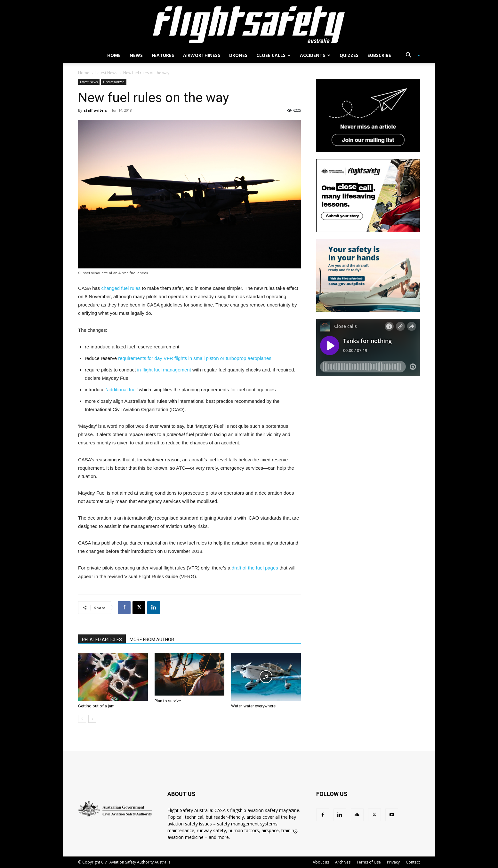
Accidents (315, 55)
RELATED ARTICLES (102, 640)
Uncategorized (114, 82)
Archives (343, 862)
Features (163, 55)
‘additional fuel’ (122, 390)
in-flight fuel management (164, 370)
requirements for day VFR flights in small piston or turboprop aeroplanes (195, 358)
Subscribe (379, 55)
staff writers (95, 110)
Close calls (273, 55)
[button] (410, 56)
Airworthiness (202, 55)
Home (114, 55)
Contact (413, 862)
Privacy (393, 862)
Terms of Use (369, 862)
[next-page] (92, 719)
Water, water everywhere (253, 706)
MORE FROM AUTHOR (152, 640)
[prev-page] (82, 719)
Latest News (106, 73)
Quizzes (349, 55)
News (136, 55)
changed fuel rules (121, 288)
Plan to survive (168, 701)
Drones (238, 55)
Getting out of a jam (96, 706)
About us (321, 862)
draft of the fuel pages (256, 568)
